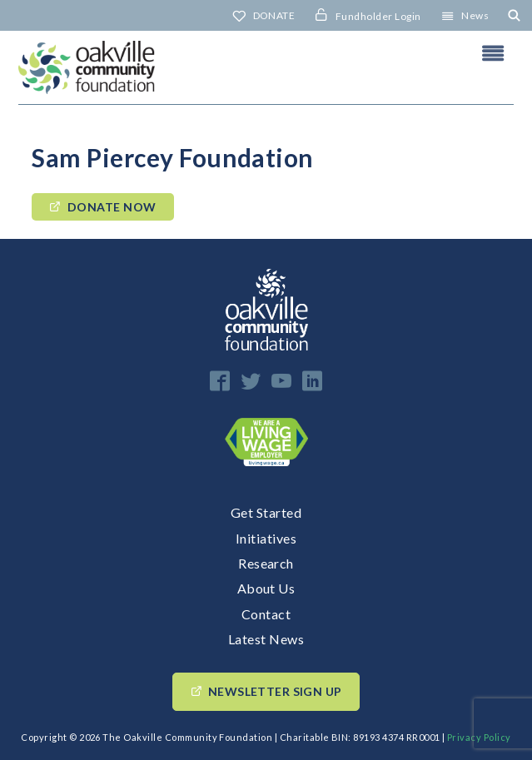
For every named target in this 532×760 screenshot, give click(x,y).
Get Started (266, 512)
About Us (266, 588)
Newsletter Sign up (275, 691)
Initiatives (266, 538)
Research (266, 563)
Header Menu (493, 53)
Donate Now (112, 207)
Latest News (266, 639)
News (475, 15)
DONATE (274, 15)
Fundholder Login (378, 16)
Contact (266, 614)
